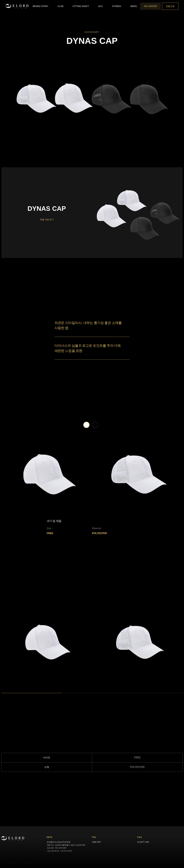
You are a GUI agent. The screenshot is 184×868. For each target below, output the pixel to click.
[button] (41, 6)
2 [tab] (63, 695)
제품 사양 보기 (47, 220)
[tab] (86, 425)
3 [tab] (124, 695)
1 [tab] (3, 695)
